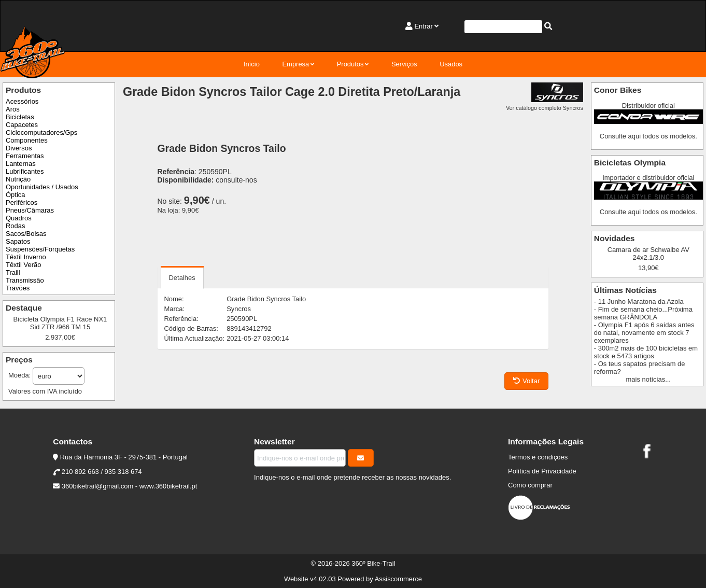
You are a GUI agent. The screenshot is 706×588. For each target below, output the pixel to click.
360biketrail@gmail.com (97, 486)
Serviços (404, 64)
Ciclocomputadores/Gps (41, 132)
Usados (451, 64)
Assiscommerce (398, 579)
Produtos (350, 64)
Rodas (15, 226)
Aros (13, 109)
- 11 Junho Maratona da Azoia (639, 302)
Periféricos (22, 202)
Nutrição (18, 179)
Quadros (19, 218)
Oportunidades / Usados (42, 187)
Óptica (15, 195)
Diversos (19, 148)
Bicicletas (20, 117)
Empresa (295, 64)
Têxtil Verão (23, 265)
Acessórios (22, 101)
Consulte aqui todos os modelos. (648, 136)
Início (252, 64)
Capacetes (22, 125)
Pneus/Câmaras (30, 210)
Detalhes (182, 278)
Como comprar (530, 485)
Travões (18, 288)
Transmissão (25, 280)
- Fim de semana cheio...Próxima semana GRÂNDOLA (643, 313)
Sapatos (18, 241)
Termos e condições (538, 457)
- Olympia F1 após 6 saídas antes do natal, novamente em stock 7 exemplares (644, 333)
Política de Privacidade (542, 471)
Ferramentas (25, 156)
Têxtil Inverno (26, 257)
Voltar (526, 381)
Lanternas (21, 164)
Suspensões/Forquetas (40, 249)
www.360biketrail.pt (168, 486)
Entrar (423, 26)
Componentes (27, 140)
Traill (13, 272)
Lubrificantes (25, 171)
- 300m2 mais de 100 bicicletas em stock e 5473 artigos (646, 352)
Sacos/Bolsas (26, 234)
